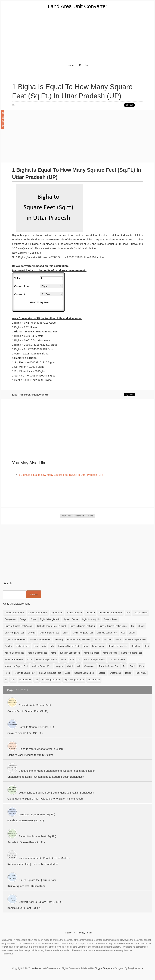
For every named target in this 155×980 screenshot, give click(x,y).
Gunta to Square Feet (136, 639)
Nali (78, 666)
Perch (133, 666)
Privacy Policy (85, 933)
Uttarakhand (25, 680)
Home (70, 65)
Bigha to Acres (110, 619)
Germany (59, 639)
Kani (147, 646)
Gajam (132, 633)
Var (36, 680)
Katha (53, 653)
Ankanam (90, 613)
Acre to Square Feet (38, 613)
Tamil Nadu (141, 673)
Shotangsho (115, 673)
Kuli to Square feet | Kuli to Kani (37, 880)
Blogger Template (103, 968)
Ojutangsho (90, 666)
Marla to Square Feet (42, 666)
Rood (7, 673)
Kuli (72, 660)
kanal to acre (98, 646)
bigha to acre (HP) (91, 619)
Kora (30, 660)
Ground (108, 639)
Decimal (32, 633)
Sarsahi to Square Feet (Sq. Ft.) (37, 836)
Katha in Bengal (91, 653)
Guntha (8, 646)
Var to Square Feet (51, 680)
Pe (124, 666)
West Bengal (94, 680)
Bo (133, 626)
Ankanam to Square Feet (111, 613)
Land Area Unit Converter (78, 6)
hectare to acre (23, 646)
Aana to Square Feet (15, 613)
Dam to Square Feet (14, 633)
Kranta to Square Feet (46, 660)
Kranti (63, 660)
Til (6, 680)
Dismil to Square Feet (83, 633)
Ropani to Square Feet (25, 673)
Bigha (33, 619)
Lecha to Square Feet (94, 660)
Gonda (97, 639)
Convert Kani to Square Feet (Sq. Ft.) (41, 902)
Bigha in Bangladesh (50, 619)
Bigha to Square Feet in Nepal (113, 626)
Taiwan (128, 673)
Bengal (23, 619)
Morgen (59, 666)
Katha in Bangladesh (70, 653)
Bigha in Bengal (71, 619)
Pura (142, 666)
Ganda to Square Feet (40, 639)
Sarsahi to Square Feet (50, 673)
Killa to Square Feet (14, 660)
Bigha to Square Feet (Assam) (19, 626)
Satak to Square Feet (84, 673)
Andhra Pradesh (74, 613)
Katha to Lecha (110, 653)
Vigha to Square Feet (74, 680)
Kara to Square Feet (37, 653)
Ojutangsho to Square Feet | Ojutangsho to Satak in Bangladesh (56, 793)
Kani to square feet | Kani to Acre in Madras (44, 858)
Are (128, 613)
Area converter (141, 613)
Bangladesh (10, 619)
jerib (44, 646)
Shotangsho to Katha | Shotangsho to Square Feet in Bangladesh (57, 771)
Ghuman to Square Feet (79, 639)
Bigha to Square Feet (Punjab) (51, 626)
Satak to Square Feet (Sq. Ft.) (36, 727)
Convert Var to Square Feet (35, 705)
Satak (68, 673)
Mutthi (70, 666)
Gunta (118, 639)
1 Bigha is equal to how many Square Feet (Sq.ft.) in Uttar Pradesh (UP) (61, 475)
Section (102, 673)
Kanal (86, 646)
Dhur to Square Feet (49, 633)
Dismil (66, 633)
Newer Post (67, 516)
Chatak (141, 626)
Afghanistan (57, 613)
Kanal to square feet (118, 646)
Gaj (123, 633)
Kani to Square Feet (14, 653)
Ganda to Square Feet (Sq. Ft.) (37, 814)
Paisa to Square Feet (109, 666)
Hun (36, 646)
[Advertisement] (77, 36)
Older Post (80, 516)
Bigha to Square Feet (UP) (82, 626)
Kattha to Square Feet (131, 653)
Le (79, 660)
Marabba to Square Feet (16, 666)
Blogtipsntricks (135, 968)
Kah (52, 646)
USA (13, 680)
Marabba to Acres (117, 660)
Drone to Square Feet (107, 633)
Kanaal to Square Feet (68, 646)
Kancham (136, 646)
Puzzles (84, 65)
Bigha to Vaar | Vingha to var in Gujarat (41, 749)
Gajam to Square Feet (15, 639)
